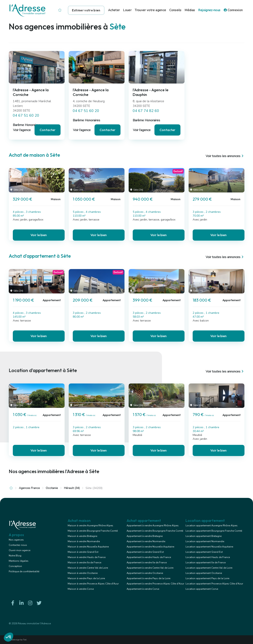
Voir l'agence (22, 130)
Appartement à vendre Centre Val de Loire (150, 568)
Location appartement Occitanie (204, 573)
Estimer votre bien (86, 10)
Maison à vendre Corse (81, 589)
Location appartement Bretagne (204, 536)
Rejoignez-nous (209, 10)
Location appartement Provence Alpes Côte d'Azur (214, 584)
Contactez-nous (18, 545)
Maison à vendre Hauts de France (87, 557)
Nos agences (16, 540)
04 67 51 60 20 (26, 115)
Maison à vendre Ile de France (84, 563)
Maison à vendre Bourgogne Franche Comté (93, 531)
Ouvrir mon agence (20, 550)
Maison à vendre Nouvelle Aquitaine (88, 547)
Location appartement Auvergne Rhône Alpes (212, 526)
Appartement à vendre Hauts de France (149, 557)
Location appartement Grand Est (204, 552)
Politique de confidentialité (24, 571)
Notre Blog (15, 556)
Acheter (114, 10)
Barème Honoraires (27, 125)
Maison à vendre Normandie (84, 541)
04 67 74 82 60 (146, 111)
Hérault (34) (72, 488)
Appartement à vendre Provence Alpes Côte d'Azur (155, 584)
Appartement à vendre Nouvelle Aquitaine (150, 547)
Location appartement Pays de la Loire (207, 578)
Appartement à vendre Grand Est (145, 552)
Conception (15, 566)
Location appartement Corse (202, 589)
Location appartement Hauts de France (208, 557)
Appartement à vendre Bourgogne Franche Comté (155, 531)
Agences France (29, 488)
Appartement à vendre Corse (143, 589)
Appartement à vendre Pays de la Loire (148, 578)
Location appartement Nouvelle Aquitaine (209, 547)
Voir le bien (39, 235)
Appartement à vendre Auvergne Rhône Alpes (153, 526)
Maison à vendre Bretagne (82, 536)
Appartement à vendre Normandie (146, 541)
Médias (190, 10)
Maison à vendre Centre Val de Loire (88, 568)
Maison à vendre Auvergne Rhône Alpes (90, 526)
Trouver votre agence (150, 10)
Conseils (175, 10)
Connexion (233, 10)
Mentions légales (19, 561)
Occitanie (52, 488)
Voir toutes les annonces (225, 156)
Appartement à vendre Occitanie (145, 573)
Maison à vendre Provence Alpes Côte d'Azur (93, 584)
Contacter (48, 130)
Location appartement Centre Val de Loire (209, 568)
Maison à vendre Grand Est (83, 552)
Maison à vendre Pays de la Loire (86, 578)
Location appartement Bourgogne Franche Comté (214, 531)
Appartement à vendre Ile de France (147, 563)
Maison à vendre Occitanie (83, 573)
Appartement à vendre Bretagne (145, 536)
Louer (127, 10)
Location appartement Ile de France (206, 563)
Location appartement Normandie (205, 541)
